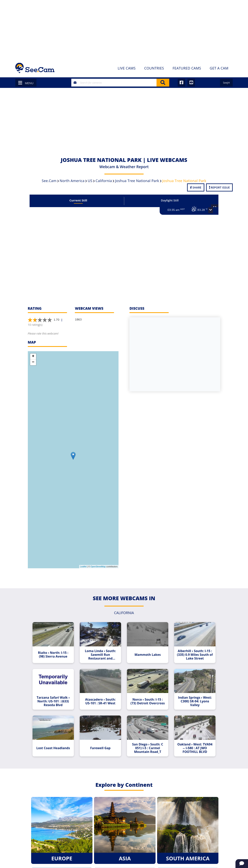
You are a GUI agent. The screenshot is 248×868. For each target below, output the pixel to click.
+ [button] (33, 356)
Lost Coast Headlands (57, 744)
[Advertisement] (124, 29)
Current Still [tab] (81, 200)
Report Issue (219, 187)
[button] (206, 210)
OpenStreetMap (98, 567)
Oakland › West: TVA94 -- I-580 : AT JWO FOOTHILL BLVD (191, 744)
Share (196, 187)
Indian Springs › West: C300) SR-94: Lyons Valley (191, 699)
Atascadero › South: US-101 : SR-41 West (102, 699)
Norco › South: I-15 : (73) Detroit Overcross (146, 699)
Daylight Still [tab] (167, 200)
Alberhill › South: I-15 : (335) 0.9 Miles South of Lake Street (191, 653)
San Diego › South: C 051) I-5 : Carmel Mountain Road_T (146, 744)
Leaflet (83, 567)
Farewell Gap (102, 744)
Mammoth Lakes (147, 653)
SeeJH (226, 83)
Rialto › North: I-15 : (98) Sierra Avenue (57, 653)
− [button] (33, 362)
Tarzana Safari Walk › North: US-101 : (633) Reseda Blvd (57, 699)
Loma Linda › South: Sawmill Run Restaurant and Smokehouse (101, 653)
